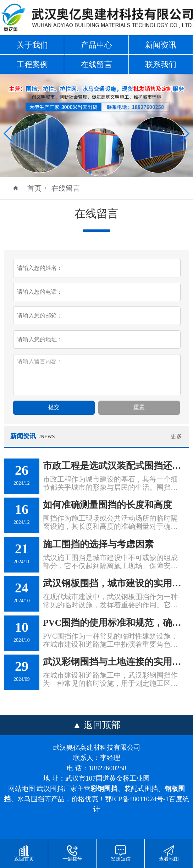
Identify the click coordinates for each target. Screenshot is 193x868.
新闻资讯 (161, 45)
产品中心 (96, 45)
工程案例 (32, 64)
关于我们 (32, 45)
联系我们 (161, 64)
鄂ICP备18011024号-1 (137, 799)
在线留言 (96, 64)
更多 (176, 436)
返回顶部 (102, 725)
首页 (34, 188)
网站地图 (22, 789)
